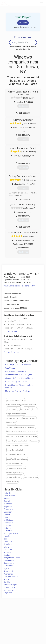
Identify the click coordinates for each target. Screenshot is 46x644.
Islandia (7, 536)
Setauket (7, 579)
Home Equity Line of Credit (16, 371)
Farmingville (8, 523)
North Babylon (9, 496)
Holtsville (7, 493)
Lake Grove (8, 547)
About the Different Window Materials (20, 378)
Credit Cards (10, 368)
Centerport (8, 512)
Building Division (10, 331)
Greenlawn (8, 525)
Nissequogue (9, 590)
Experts (16, 616)
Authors (32, 619)
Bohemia (7, 501)
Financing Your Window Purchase (18, 364)
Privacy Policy (34, 616)
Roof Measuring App (21, 619)
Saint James (8, 566)
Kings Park (8, 544)
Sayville (6, 568)
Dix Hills (7, 582)
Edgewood (8, 593)
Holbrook (7, 528)
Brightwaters (9, 506)
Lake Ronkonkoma (11, 577)
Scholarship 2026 (35, 613)
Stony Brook (8, 571)
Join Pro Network (20, 613)
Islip (5, 539)
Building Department (12, 352)
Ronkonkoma (9, 563)
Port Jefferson (9, 560)
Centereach (8, 509)
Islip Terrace (8, 542)
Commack (7, 515)
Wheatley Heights (10, 585)
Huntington (8, 531)
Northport (8, 552)
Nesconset (8, 550)
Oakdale (7, 555)
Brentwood (8, 504)
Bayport (7, 498)
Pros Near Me (8, 619)
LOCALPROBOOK (15, 3)
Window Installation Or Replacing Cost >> (20, 286)
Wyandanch (8, 574)
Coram (6, 517)
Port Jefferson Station (12, 558)
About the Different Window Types (18, 375)
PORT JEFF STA (9, 587)
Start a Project (8, 621)
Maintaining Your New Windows (17, 391)
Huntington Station (11, 533)
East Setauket (9, 520)
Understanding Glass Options (17, 382)
